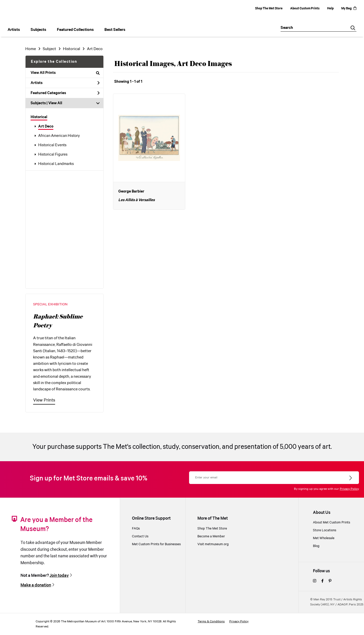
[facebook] (322, 581)
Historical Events (52, 145)
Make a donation (36, 585)
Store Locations (325, 530)
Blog (316, 546)
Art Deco (46, 126)
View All (55, 103)
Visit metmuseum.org (213, 544)
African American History (59, 136)
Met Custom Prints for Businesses (156, 544)
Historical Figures (53, 155)
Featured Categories (65, 93)
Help (330, 8)
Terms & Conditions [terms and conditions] (211, 621)
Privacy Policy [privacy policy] (239, 621)
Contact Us (140, 536)
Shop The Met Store (269, 8)
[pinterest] (330, 581)
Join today (59, 576)
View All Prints (65, 73)
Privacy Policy (349, 489)
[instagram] (315, 581)
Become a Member (211, 536)
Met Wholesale (324, 538)
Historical (39, 117)
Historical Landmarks (56, 164)
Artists (65, 83)
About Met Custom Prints (332, 523)
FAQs (136, 529)
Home (31, 49)
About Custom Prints (305, 8)
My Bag (349, 8)
